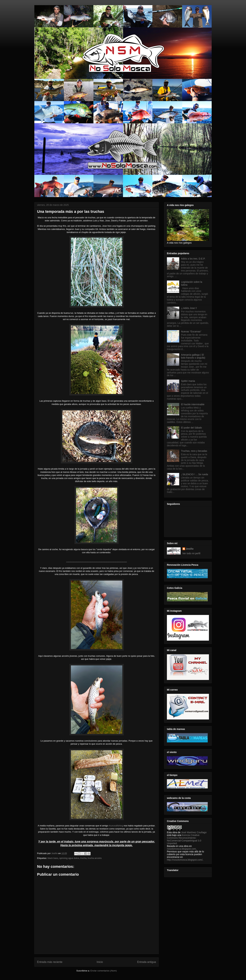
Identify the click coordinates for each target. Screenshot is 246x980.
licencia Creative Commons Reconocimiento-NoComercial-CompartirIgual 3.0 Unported (184, 839)
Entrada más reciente (50, 962)
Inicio (100, 962)
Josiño (190, 549)
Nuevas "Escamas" (191, 332)
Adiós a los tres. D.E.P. (193, 259)
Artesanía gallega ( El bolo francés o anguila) (193, 356)
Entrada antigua (147, 962)
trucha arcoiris (95, 858)
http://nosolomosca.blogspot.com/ (185, 860)
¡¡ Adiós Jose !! (189, 308)
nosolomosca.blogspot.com (181, 849)
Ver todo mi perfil (191, 553)
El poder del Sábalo (192, 428)
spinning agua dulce (69, 858)
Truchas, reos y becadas (194, 451)
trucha (83, 858)
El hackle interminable (193, 404)
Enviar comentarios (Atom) (104, 971)
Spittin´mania (188, 381)
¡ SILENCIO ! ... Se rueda (195, 474)
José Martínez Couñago (194, 832)
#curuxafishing (116, 826)
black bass (53, 858)
